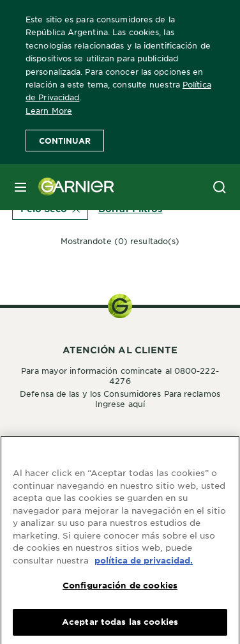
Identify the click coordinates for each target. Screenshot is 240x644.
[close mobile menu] (20, 187)
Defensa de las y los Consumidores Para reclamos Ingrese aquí (120, 399)
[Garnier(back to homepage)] (71, 187)
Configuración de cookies (120, 590)
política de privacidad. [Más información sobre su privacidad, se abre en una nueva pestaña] (144, 565)
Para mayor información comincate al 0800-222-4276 (120, 376)
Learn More (49, 111)
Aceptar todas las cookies (120, 627)
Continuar (65, 141)
